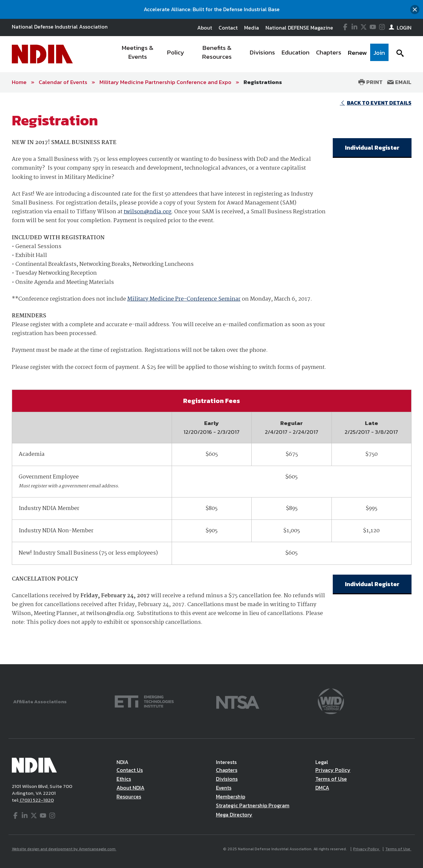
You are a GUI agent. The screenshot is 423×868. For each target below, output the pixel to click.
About (205, 28)
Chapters (227, 770)
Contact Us (130, 770)
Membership (231, 796)
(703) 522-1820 (36, 800)
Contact (228, 28)
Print (370, 82)
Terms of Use (331, 779)
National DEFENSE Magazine (299, 28)
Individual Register (372, 148)
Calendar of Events (63, 82)
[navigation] (250, 54)
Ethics (124, 779)
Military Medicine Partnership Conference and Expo (165, 82)
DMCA (322, 788)
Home (19, 82)
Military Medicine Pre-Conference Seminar (184, 299)
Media (252, 28)
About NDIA (130, 788)
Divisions (227, 779)
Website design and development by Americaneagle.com (64, 849)
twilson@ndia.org (148, 212)
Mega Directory (234, 815)
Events (224, 788)
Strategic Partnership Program (253, 805)
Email (399, 82)
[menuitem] (138, 54)
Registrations (263, 82)
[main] (211, 379)
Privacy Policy (333, 770)
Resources (129, 796)
